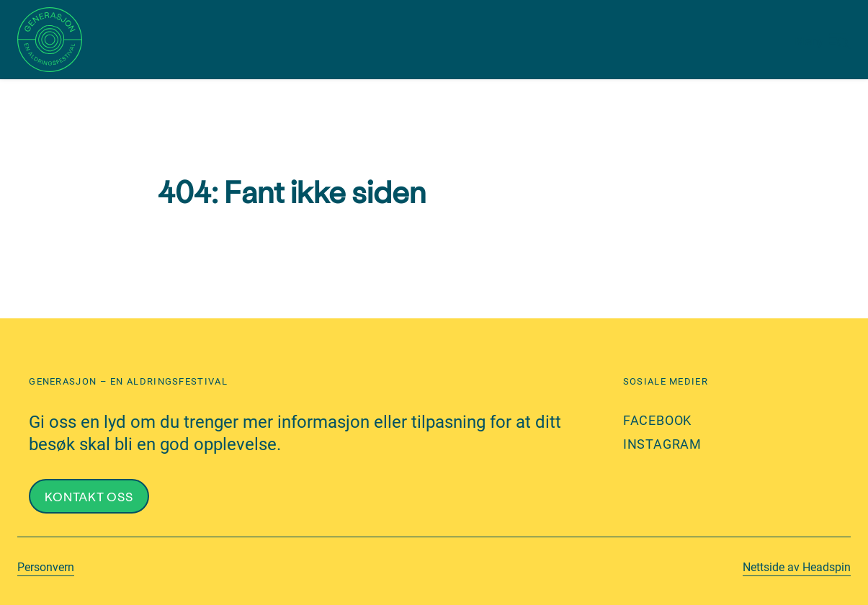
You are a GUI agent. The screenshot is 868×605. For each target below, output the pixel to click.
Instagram (662, 444)
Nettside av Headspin (797, 567)
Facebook (657, 420)
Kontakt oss (89, 496)
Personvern (46, 567)
